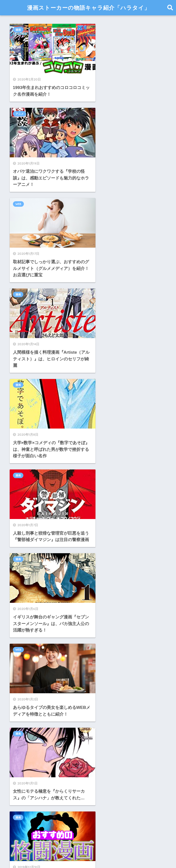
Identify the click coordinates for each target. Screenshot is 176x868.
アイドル (20, 734)
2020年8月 (21, 596)
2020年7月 (21, 607)
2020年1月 (21, 651)
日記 (15, 778)
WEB (19, 120)
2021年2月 (21, 563)
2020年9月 (21, 585)
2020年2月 (21, 640)
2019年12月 (22, 662)
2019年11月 (22, 673)
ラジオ (18, 767)
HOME (88, 847)
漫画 (18, 30)
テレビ (18, 756)
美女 (15, 811)
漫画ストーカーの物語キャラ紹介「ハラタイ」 (89, 8)
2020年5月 (21, 629)
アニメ (100, 30)
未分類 (18, 789)
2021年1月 (21, 573)
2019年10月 (22, 684)
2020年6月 (21, 618)
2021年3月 (21, 551)
